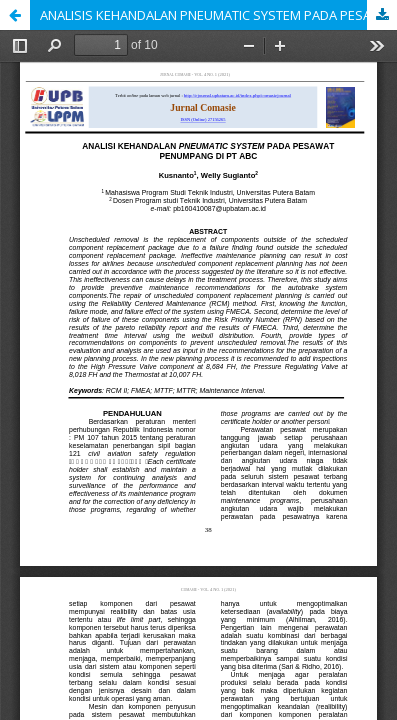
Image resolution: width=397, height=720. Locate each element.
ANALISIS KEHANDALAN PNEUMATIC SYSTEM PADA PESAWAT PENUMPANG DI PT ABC (218, 15)
